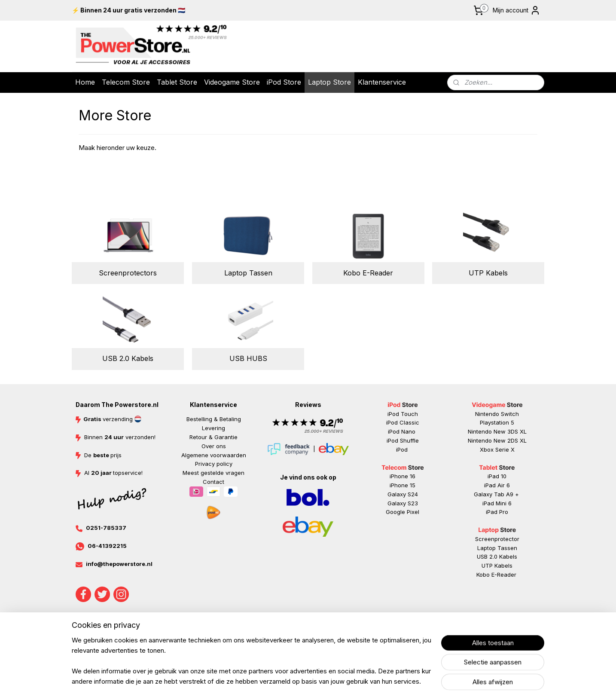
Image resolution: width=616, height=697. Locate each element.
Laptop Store (329, 82)
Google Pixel (403, 512)
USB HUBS (248, 358)
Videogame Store (232, 82)
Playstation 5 (497, 422)
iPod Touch (403, 414)
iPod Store (284, 82)
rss (358, 642)
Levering (213, 428)
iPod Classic (403, 422)
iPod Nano (403, 431)
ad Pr (498, 512)
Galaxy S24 (403, 494)
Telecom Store (126, 82)
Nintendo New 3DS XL (497, 431)
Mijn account (517, 10)
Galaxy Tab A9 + (496, 494)
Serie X (505, 449)
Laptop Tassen (248, 273)
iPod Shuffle (403, 440)
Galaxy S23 (403, 503)
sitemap (341, 642)
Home (85, 82)
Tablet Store (177, 82)
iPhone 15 (403, 485)
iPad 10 (497, 476)
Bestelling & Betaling (214, 419)
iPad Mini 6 (497, 503)
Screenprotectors (128, 273)
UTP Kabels (488, 273)
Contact (213, 482)
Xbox (488, 449)
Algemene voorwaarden (214, 455)
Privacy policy (214, 464)
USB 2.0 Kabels (128, 358)
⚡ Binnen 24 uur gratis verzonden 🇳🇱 (128, 10)
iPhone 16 (403, 476)
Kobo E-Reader (368, 273)
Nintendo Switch (497, 414)
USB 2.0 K (490, 556)
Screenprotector (497, 539)
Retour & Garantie (213, 437)
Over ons (214, 446)
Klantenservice (382, 82)
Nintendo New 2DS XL (497, 440)
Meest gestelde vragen (213, 473)
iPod (403, 449)
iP (488, 512)
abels (510, 556)
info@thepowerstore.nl (119, 564)
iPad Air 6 (497, 485)
